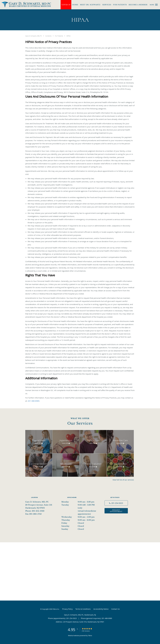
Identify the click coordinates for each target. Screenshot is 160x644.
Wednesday (79, 517)
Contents (49, 36)
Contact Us (115, 609)
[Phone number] (116, 503)
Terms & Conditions (83, 609)
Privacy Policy (67, 609)
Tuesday (79, 505)
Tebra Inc (56, 609)
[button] (156, 5)
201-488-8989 (34, 401)
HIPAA (68, 36)
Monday (79, 502)
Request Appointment (116, 511)
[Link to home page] (26, 4)
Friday (79, 523)
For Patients (59, 36)
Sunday (79, 529)
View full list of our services (123, 480)
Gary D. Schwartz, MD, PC (34, 36)
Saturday (79, 526)
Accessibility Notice (101, 609)
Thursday (79, 520)
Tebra (90, 635)
